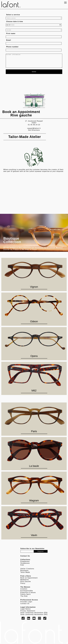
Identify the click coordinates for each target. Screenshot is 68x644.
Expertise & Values (28, 593)
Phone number (12, 47)
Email (9, 40)
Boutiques (24, 571)
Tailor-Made (25, 573)
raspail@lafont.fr (34, 129)
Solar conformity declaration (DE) (34, 615)
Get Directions (34, 130)
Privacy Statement (28, 611)
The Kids (24, 596)
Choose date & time (15, 22)
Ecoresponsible (27, 591)
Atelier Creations (27, 569)
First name (11, 34)
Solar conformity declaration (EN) (34, 613)
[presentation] (20, 80)
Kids (22, 565)
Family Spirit (26, 595)
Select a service (13, 15)
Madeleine (25, 580)
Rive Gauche (26, 582)
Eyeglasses (25, 562)
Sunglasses (25, 563)
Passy (23, 584)
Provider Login (26, 602)
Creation (24, 589)
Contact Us (25, 604)
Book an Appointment (29, 578)
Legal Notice (26, 609)
